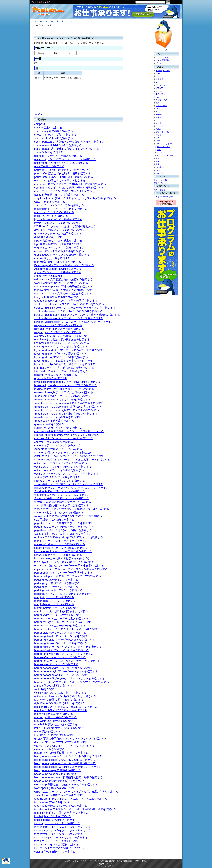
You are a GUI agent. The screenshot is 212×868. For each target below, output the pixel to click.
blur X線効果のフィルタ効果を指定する (58, 262)
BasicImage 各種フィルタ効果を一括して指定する (64, 265)
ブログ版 (159, 63)
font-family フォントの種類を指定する (57, 845)
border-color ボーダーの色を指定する (56, 664)
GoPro (158, 73)
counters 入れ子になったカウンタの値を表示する (64, 438)
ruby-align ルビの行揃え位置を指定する (58, 332)
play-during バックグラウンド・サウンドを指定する (65, 159)
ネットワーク (161, 106)
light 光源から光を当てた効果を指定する (58, 219)
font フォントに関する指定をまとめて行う (59, 848)
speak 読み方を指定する (49, 152)
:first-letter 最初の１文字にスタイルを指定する (62, 495)
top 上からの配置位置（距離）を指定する (59, 700)
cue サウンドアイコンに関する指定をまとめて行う (65, 191)
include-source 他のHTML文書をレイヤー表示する (64, 389)
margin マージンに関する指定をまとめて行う (61, 611)
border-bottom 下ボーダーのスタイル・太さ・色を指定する (69, 679)
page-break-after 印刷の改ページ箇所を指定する (63, 530)
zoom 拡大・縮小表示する (50, 276)
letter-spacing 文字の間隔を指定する (56, 820)
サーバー (159, 120)
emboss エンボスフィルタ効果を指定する (59, 251)
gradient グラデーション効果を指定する (58, 234)
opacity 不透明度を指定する (51, 378)
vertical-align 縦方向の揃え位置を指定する (59, 795)
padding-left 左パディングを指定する (56, 587)
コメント (40, 114)
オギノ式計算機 (162, 60)
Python (159, 129)
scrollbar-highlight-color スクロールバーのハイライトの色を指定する (75, 308)
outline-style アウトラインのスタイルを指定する (63, 467)
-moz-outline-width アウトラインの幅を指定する (63, 396)
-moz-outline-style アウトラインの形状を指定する (64, 392)
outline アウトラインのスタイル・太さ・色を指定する (66, 474)
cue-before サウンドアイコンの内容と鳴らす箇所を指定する (70, 184)
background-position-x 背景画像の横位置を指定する (65, 763)
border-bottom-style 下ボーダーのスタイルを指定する (66, 672)
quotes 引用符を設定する (49, 424)
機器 (158, 103)
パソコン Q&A (162, 57)
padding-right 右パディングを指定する (57, 583)
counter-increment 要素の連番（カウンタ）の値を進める (68, 435)
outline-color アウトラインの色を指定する (59, 470)
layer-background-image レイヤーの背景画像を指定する (68, 382)
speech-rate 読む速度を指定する (54, 138)
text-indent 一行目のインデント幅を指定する (61, 806)
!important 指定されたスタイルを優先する (59, 513)
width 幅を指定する (46, 689)
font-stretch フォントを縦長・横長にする (59, 834)
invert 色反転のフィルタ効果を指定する (58, 223)
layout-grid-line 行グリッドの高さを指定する (61, 354)
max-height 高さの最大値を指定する (56, 725)
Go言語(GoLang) (163, 71)
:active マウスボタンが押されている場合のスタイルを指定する (72, 509)
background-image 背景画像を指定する (58, 770)
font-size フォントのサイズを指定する (57, 841)
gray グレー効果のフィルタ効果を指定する (60, 230)
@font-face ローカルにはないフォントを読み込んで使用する (70, 456)
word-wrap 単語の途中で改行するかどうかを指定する (66, 785)
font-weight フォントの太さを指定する (57, 823)
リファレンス (67, 21)
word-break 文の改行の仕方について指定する (61, 283)
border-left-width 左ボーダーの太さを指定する (61, 650)
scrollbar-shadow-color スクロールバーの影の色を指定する (69, 304)
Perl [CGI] (160, 126)
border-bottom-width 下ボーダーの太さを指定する (64, 668)
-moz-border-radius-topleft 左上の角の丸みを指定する (66, 414)
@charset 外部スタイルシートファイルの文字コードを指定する (72, 460)
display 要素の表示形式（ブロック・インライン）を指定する (71, 739)
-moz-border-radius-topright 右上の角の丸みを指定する (67, 410)
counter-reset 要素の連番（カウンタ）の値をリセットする (69, 431)
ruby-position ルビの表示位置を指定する (58, 325)
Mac (157, 97)
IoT (157, 76)
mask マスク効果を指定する (51, 216)
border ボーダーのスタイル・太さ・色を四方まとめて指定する (72, 682)
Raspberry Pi (161, 82)
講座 (159, 150)
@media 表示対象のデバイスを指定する (58, 449)
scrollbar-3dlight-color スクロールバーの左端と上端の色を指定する (74, 322)
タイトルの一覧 (160, 180)
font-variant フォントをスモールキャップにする (62, 827)
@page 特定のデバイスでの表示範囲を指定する (63, 534)
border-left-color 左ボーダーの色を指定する (60, 657)
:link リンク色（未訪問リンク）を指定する (60, 481)
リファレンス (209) (165, 155)
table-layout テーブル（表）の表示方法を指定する (64, 562)
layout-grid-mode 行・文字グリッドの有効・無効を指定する (70, 350)
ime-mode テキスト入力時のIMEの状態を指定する (64, 368)
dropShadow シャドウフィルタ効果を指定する (62, 255)
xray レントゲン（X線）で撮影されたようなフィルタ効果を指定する (75, 198)
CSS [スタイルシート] (50, 21)
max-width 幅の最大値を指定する (54, 721)
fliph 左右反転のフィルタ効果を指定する (58, 244)
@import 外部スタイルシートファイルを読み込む (64, 453)
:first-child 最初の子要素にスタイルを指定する (62, 498)
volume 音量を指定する (48, 128)
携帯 (158, 164)
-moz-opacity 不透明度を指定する (54, 421)
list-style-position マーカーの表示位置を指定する (63, 551)
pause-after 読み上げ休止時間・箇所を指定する (63, 174)
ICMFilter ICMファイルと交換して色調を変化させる (65, 226)
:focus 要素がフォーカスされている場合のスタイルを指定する (71, 488)
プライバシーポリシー (163, 197)
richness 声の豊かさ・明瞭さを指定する (58, 156)
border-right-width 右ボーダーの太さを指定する (62, 636)
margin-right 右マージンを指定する (55, 601)
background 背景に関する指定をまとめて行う (61, 781)
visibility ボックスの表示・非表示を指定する (60, 693)
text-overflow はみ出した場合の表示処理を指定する (65, 290)
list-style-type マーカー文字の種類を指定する (61, 548)
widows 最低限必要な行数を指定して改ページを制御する (68, 516)
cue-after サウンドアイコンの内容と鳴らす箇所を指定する (69, 188)
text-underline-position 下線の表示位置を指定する (64, 287)
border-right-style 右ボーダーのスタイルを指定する (65, 640)
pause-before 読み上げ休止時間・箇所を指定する (64, 177)
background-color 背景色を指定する (56, 774)
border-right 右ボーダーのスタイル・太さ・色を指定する (68, 647)
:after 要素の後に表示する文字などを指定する (62, 506)
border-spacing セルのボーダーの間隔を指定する (63, 573)
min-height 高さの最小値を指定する (55, 717)
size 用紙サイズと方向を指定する (54, 520)
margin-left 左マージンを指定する (54, 604)
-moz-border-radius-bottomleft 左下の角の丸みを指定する (68, 407)
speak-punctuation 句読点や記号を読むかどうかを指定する (69, 142)
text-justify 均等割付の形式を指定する (57, 297)
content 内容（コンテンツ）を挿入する (58, 445)
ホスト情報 (160, 94)
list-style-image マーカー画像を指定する (58, 555)
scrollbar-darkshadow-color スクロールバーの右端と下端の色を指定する (77, 315)
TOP (36, 21)
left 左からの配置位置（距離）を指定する (59, 728)
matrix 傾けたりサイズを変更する (54, 212)
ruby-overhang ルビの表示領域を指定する (59, 329)
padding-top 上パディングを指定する (56, 580)
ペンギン (159, 173)
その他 (158, 123)
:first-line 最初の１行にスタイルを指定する (60, 491)
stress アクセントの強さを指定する (55, 135)
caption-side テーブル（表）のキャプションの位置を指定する (71, 569)
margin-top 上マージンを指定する (54, 597)
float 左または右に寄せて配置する (54, 735)
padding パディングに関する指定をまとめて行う (63, 594)
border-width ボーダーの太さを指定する (58, 615)
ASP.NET (160, 88)
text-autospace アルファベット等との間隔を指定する (66, 301)
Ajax (157, 138)
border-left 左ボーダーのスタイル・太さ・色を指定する (67, 661)
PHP (158, 161)
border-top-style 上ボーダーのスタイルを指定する (64, 622)
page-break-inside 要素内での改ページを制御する (64, 523)
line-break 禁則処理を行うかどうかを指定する (62, 343)
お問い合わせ (159, 190)
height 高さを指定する (48, 732)
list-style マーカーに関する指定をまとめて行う (62, 559)
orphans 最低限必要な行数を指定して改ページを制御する (69, 537)
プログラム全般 (162, 132)
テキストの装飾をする (41, 2)
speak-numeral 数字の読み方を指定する (58, 145)
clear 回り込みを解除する (49, 749)
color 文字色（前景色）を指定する (55, 852)
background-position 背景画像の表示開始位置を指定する (68, 767)
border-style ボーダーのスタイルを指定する (60, 633)
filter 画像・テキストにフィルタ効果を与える (61, 371)
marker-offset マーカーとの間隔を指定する (60, 544)
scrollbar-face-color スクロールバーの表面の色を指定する (68, 311)
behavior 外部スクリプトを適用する (56, 375)
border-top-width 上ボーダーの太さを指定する (62, 619)
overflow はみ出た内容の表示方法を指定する (61, 710)
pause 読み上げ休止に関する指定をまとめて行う (63, 170)
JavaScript (160, 167)
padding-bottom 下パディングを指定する (58, 590)
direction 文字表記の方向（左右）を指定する (61, 742)
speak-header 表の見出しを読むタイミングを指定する (67, 149)
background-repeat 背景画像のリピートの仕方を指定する (68, 756)
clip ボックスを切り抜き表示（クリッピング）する (64, 746)
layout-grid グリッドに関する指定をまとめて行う (63, 361)
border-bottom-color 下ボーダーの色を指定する (62, 675)
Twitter (158, 109)
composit (40, 124)
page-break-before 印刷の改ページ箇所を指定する (64, 527)
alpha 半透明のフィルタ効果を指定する (58, 272)
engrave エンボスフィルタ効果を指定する (59, 248)
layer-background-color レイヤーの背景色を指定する (65, 385)
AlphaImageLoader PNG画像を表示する (58, 269)
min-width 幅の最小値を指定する (54, 714)
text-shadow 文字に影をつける (52, 802)
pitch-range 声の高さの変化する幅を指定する (61, 163)
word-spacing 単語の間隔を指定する (56, 788)
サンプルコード (163, 147)
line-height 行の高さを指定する (53, 816)
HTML (158, 141)
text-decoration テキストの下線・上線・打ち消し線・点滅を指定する (75, 809)
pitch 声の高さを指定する (49, 166)
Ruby (158, 111)
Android (159, 91)
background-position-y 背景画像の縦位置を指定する (65, 760)
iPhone (159, 114)
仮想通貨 (159, 79)
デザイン (159, 135)
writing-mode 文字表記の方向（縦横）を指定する (63, 279)
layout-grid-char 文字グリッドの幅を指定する (61, 357)
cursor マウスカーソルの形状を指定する (58, 428)
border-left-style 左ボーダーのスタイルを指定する (64, 654)
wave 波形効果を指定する (50, 202)
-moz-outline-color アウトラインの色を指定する (62, 400)
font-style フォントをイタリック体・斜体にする (63, 830)
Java (158, 170)
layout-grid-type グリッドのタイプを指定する (61, 347)
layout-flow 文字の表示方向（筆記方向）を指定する (65, 364)
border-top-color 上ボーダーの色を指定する (60, 626)
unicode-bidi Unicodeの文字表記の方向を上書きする (65, 696)
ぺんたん (110, 864)
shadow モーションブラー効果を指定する (59, 205)
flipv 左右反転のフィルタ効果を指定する (58, 241)
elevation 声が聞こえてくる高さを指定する (60, 181)
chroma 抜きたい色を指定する (52, 258)
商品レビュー (161, 85)
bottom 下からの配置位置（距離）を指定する (61, 753)
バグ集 (160, 153)
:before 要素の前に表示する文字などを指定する (63, 502)
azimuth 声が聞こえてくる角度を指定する (59, 195)
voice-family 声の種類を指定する (54, 131)
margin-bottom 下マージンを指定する (56, 608)
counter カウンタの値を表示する (54, 442)
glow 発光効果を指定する (49, 237)
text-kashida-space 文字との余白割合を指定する (63, 294)
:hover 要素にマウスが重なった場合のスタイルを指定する (69, 484)
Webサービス (161, 100)
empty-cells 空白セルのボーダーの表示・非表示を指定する (69, 566)
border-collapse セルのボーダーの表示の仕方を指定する (68, 576)
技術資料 (159, 117)
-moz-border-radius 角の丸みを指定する (58, 417)
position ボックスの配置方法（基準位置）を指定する (66, 707)
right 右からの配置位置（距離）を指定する (60, 703)
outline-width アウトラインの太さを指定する (61, 463)
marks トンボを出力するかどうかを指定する (61, 541)
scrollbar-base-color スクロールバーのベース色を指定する (69, 318)
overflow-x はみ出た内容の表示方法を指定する (62, 340)
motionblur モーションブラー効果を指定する (61, 209)
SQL (158, 158)
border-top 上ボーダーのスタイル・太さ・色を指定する (67, 629)
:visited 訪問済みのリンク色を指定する (57, 477)
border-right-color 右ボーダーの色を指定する (61, 643)
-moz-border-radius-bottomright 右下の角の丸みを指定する (69, 403)
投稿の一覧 (158, 183)
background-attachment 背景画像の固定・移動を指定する (68, 777)
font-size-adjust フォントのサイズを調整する (61, 838)
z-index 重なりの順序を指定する (54, 686)
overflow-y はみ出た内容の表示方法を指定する (62, 336)
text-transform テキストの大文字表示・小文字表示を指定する (71, 799)
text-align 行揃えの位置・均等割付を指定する (61, 813)
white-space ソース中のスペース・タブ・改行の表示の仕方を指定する (76, 792)
